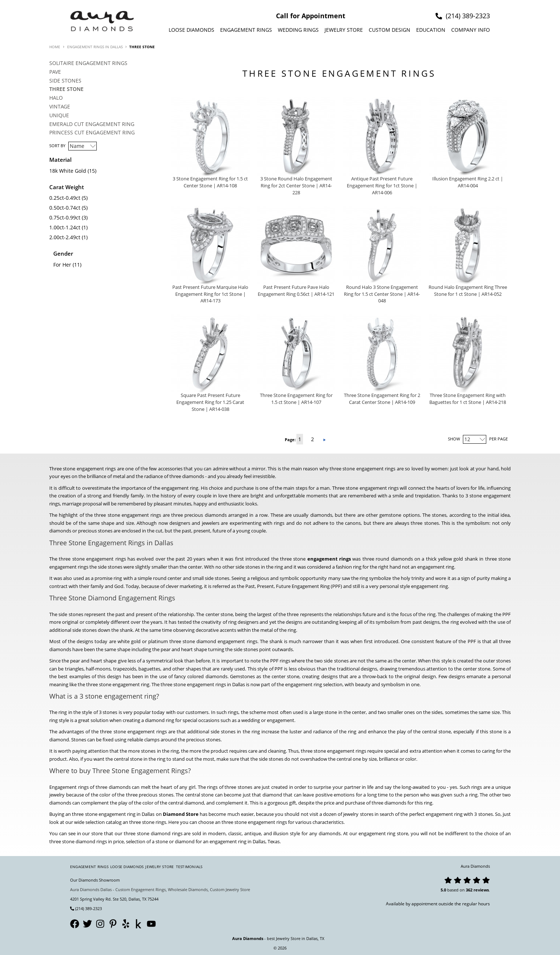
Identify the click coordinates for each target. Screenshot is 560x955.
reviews (481, 890)
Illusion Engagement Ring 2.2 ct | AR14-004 (468, 182)
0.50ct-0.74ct (65, 208)
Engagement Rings (246, 30)
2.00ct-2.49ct (65, 237)
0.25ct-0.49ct (65, 198)
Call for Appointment (311, 16)
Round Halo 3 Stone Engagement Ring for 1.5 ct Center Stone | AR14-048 (382, 294)
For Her (62, 265)
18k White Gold (68, 171)
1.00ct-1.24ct (65, 227)
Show (454, 439)
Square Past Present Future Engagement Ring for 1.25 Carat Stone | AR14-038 (210, 402)
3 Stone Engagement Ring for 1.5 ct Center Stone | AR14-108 (210, 182)
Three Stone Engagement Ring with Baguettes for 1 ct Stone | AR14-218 (468, 399)
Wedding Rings (298, 30)
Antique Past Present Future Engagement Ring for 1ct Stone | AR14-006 (382, 186)
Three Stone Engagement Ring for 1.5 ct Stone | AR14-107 (296, 399)
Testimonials (189, 867)
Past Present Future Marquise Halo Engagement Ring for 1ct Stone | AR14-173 (210, 294)
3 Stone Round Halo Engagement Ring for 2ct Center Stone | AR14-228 (296, 186)
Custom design (390, 30)
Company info (471, 30)
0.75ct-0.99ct (65, 217)
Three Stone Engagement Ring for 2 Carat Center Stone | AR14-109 (382, 399)
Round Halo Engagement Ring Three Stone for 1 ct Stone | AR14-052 (468, 291)
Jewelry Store (344, 30)
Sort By (57, 146)
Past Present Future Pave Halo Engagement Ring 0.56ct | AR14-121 (296, 291)
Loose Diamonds (191, 30)
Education (431, 30)
